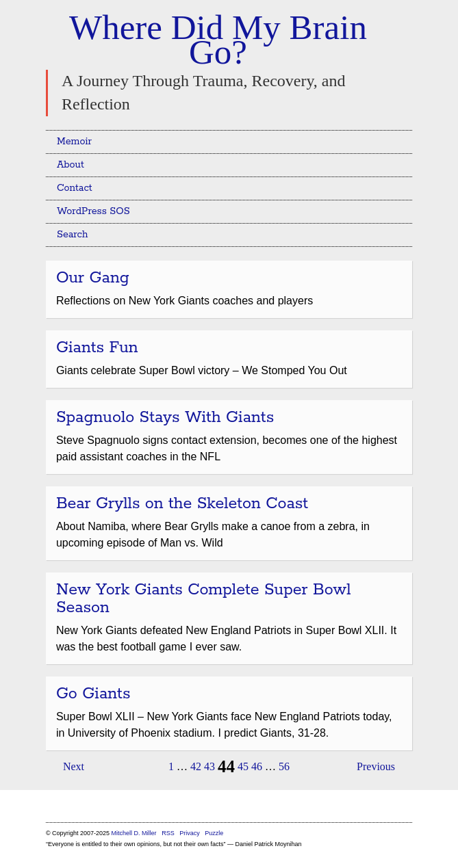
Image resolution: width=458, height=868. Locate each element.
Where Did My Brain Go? (218, 40)
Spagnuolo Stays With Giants (165, 418)
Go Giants (93, 694)
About (71, 165)
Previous (376, 766)
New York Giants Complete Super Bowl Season (204, 599)
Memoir (74, 142)
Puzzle (214, 833)
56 (284, 766)
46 (257, 766)
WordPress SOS (93, 211)
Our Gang (93, 278)
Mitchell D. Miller (134, 833)
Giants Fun (97, 348)
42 (196, 766)
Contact (75, 188)
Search (73, 235)
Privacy (190, 833)
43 (209, 766)
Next (74, 766)
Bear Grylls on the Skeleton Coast (182, 504)
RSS (169, 833)
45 (243, 766)
